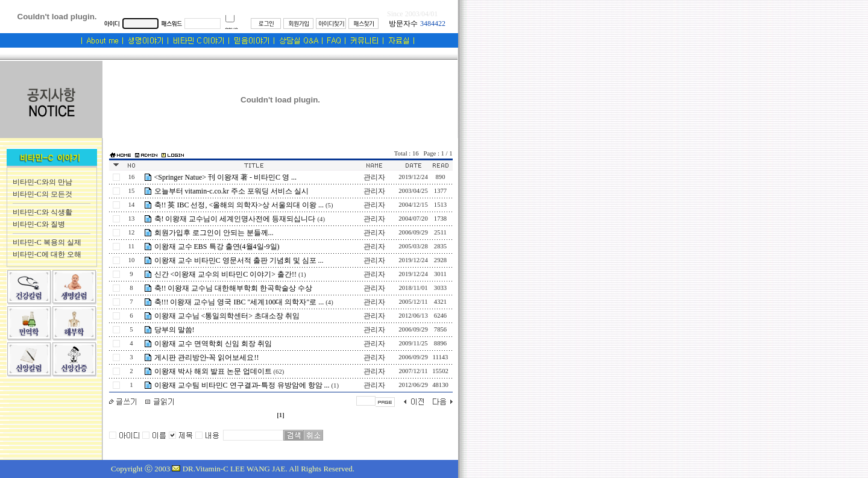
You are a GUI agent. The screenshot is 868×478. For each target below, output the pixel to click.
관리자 (374, 177)
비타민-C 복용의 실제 (47, 242)
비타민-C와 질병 (39, 224)
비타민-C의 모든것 (42, 194)
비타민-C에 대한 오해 (47, 254)
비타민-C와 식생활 (42, 212)
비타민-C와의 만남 (42, 182)
